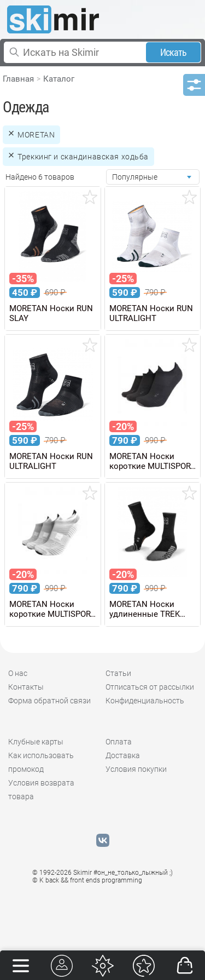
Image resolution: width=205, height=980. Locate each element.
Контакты (26, 687)
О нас (18, 673)
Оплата (119, 742)
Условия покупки (136, 769)
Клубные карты (36, 742)
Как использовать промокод (41, 762)
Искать (174, 52)
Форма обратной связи (49, 701)
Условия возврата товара (41, 790)
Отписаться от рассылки (150, 687)
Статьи (118, 673)
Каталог (59, 79)
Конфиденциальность (145, 701)
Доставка (123, 755)
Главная (18, 79)
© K (87, 880)
